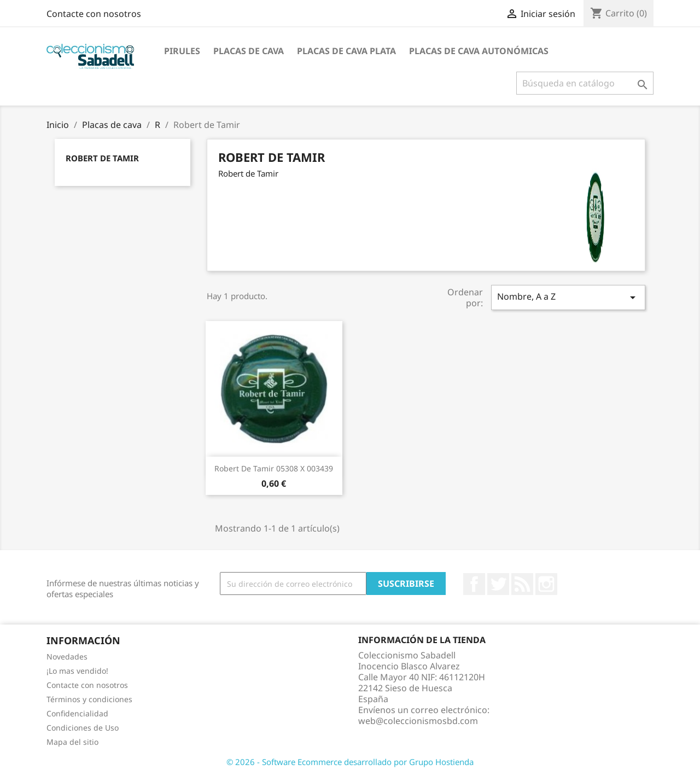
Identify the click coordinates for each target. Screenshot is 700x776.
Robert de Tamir (102, 158)
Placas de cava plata (346, 51)
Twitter (498, 584)
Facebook (474, 584)
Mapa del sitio (72, 742)
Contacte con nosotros (94, 14)
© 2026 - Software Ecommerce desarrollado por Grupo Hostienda (350, 762)
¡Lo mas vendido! (77, 671)
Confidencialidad (77, 713)
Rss (522, 584)
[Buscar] (585, 83)
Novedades (67, 657)
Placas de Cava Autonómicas (479, 51)
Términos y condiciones (89, 699)
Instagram (546, 584)
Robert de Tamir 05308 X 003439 (274, 468)
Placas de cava (249, 51)
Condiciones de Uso (83, 728)
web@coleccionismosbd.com (418, 721)
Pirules (182, 51)
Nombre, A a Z (568, 297)
